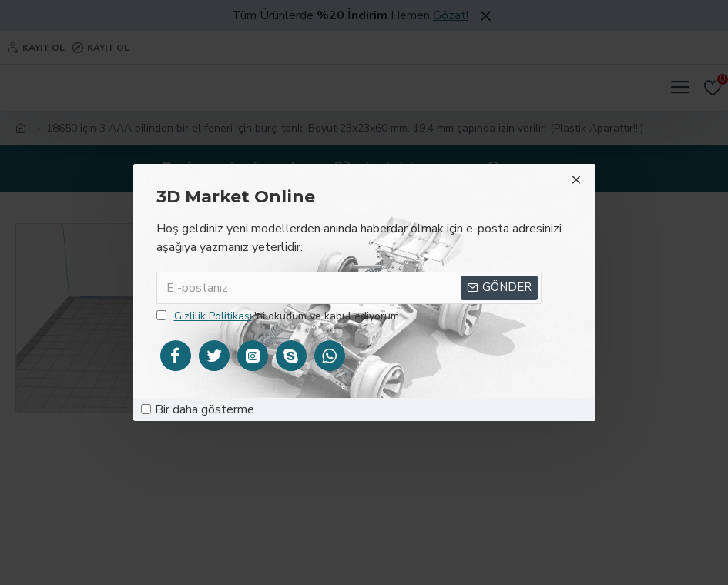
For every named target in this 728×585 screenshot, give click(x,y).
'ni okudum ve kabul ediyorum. (279, 316)
